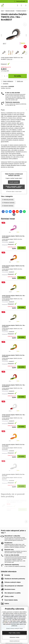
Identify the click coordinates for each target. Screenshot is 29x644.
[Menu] (26, 5)
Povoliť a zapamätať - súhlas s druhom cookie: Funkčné (14, 187)
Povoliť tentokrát (14, 182)
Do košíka (18, 76)
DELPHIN (8, 88)
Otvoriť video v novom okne (14, 192)
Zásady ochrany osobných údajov (15, 629)
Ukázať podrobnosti (15, 641)
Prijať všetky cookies (15, 633)
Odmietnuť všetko (15, 637)
